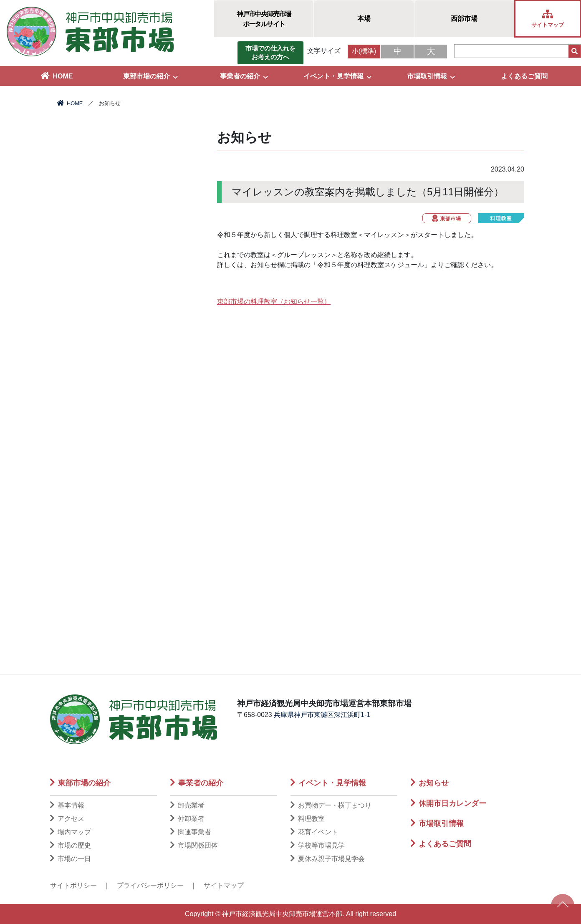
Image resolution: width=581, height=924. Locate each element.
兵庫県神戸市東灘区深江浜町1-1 (322, 715)
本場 (364, 19)
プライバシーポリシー (150, 885)
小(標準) (364, 51)
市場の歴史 (71, 845)
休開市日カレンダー (448, 803)
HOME (57, 76)
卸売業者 (187, 805)
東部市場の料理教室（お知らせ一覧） (274, 302)
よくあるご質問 (524, 76)
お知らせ (430, 783)
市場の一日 (71, 859)
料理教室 (308, 819)
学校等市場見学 (318, 845)
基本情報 (67, 805)
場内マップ (71, 832)
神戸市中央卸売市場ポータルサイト (264, 19)
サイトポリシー (73, 885)
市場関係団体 (194, 845)
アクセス (67, 819)
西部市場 (464, 19)
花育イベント (314, 832)
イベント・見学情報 (337, 76)
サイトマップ (224, 885)
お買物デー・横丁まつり (331, 805)
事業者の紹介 (244, 76)
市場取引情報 (431, 76)
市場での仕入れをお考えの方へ (270, 53)
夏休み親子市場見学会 (328, 859)
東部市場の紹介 (150, 76)
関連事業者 (191, 832)
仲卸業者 (187, 819)
